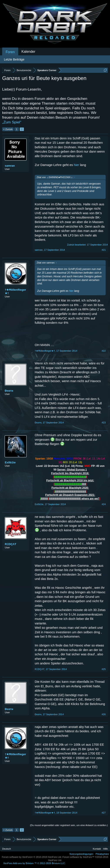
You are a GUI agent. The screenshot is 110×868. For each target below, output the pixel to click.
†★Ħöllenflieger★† (15, 291)
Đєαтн (9, 391)
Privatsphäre (102, 854)
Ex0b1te (10, 462)
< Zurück (8, 129)
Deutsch (7, 849)
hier (76, 165)
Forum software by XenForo (32, 857)
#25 (104, 669)
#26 (104, 714)
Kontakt (97, 849)
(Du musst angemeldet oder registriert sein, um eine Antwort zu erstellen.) (69, 825)
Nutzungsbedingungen (81, 854)
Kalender (28, 52)
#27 (104, 813)
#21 (104, 250)
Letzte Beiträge (14, 59)
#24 (104, 504)
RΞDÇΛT (11, 544)
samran (10, 166)
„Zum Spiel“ (12, 122)
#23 (104, 423)
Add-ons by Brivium (34, 863)
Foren (10, 52)
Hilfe (105, 849)
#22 (104, 351)
